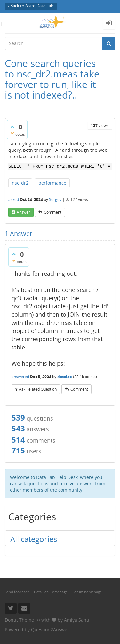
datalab (65, 377)
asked (14, 199)
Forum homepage (87, 592)
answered (20, 377)
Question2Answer (50, 629)
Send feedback (17, 592)
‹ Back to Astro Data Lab (31, 6)
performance (52, 183)
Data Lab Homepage (51, 592)
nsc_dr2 (20, 183)
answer (23, 212)
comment (53, 212)
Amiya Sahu (77, 620)
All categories (34, 539)
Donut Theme (19, 620)
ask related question (38, 389)
